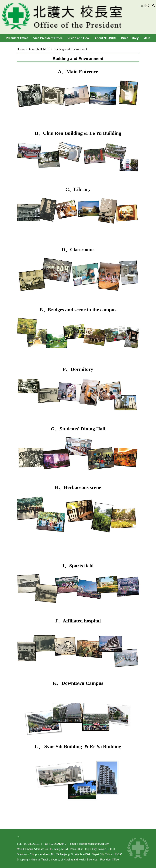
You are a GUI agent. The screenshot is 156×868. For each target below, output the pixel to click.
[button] (154, 6)
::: (142, 6)
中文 (147, 6)
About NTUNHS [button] (105, 38)
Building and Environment (70, 49)
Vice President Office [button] (48, 38)
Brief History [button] (130, 38)
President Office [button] (17, 38)
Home (21, 49)
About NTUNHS (39, 49)
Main (147, 38)
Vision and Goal (79, 38)
